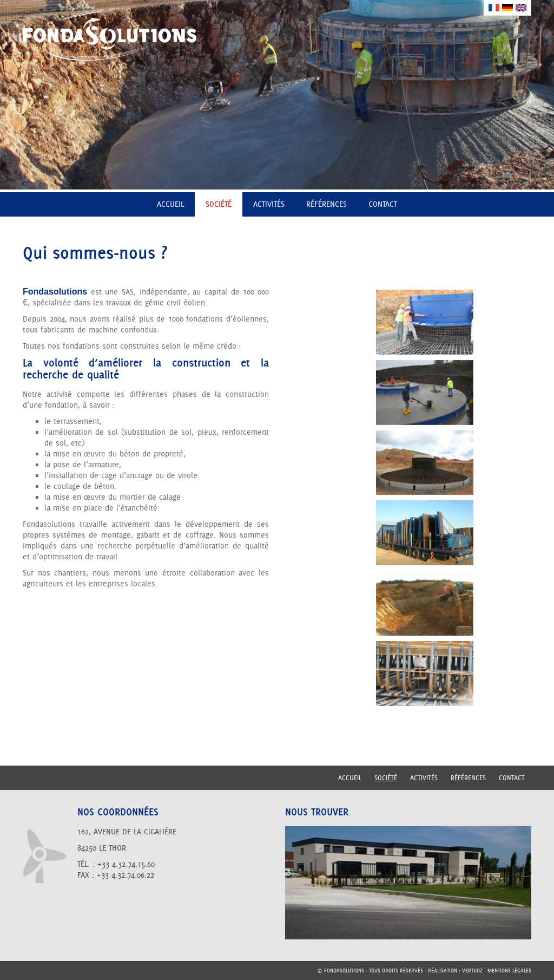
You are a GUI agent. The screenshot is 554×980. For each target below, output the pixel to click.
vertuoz (472, 971)
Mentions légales (509, 971)
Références (327, 204)
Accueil (170, 204)
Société (219, 204)
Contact (383, 204)
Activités (269, 204)
